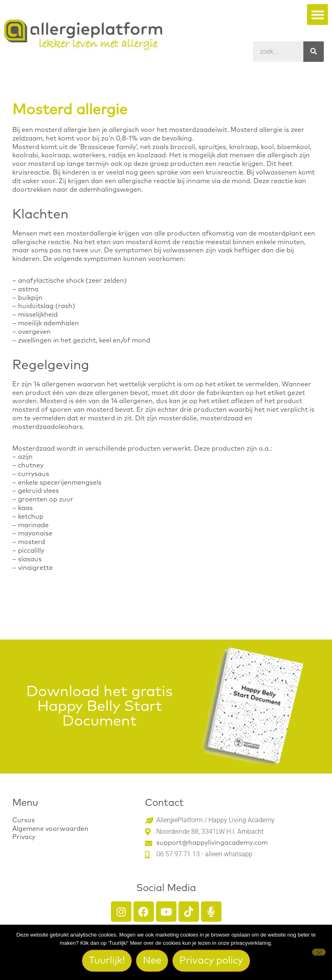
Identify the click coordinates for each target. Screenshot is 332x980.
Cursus (24, 820)
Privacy (24, 837)
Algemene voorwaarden (50, 829)
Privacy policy (211, 961)
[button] (317, 15)
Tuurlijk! (107, 961)
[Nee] (319, 952)
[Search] (314, 52)
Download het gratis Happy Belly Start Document (99, 707)
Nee (152, 961)
